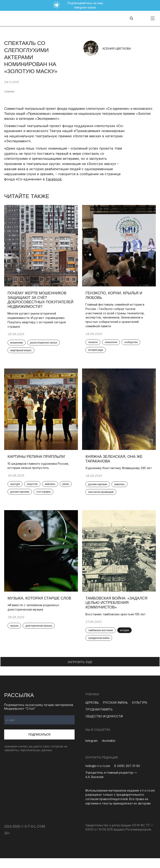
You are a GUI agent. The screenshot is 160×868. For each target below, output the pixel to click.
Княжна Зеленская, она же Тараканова (115, 462)
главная (9, 91)
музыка (15, 636)
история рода (96, 352)
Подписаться (39, 744)
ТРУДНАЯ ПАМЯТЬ (99, 719)
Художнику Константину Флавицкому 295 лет (116, 474)
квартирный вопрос (22, 352)
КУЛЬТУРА (140, 713)
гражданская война (100, 648)
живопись (51, 488)
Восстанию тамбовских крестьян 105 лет (116, 624)
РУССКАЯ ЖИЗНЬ (116, 713)
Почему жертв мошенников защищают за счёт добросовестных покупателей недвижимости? (40, 301)
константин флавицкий (102, 500)
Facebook (54, 179)
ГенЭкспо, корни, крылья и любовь (115, 297)
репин (14, 496)
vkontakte (109, 751)
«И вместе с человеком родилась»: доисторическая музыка (34, 617)
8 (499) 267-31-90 (127, 776)
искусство (33, 488)
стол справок (58, 496)
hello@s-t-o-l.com (98, 776)
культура (16, 488)
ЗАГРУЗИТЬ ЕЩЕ (80, 672)
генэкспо (94, 344)
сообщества (132, 344)
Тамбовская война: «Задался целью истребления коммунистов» (117, 612)
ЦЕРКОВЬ (92, 713)
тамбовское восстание (101, 640)
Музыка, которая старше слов (40, 608)
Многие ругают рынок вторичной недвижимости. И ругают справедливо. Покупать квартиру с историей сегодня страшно (37, 322)
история (125, 640)
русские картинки (34, 496)
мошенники (17, 344)
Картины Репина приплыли (37, 460)
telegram (91, 751)
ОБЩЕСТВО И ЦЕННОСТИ (104, 726)
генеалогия (112, 344)
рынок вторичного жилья (44, 344)
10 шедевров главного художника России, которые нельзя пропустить (39, 469)
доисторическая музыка (39, 636)
